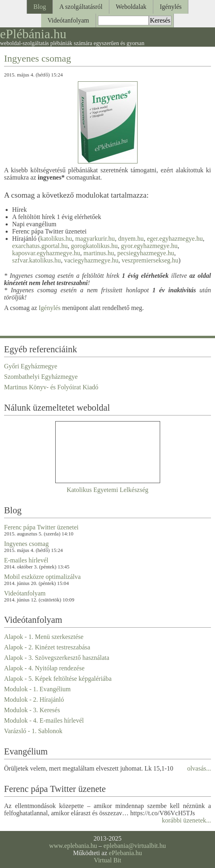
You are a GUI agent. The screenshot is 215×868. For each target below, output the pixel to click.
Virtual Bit (108, 860)
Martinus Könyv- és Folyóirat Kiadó (51, 387)
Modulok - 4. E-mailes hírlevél (44, 720)
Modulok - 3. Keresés (32, 710)
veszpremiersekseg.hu (150, 260)
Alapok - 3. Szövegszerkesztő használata (57, 658)
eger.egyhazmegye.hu (175, 239)
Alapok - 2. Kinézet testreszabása (47, 647)
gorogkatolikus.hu (94, 246)
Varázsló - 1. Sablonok (33, 731)
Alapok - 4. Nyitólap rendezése (44, 668)
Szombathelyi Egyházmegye (41, 377)
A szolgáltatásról (81, 7)
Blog (40, 7)
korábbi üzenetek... (186, 820)
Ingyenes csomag (38, 58)
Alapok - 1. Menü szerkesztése (44, 637)
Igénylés (171, 7)
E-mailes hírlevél (26, 560)
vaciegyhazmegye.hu (91, 260)
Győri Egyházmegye (31, 366)
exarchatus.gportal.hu (40, 246)
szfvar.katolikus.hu (37, 260)
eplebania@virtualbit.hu (135, 846)
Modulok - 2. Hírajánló (34, 700)
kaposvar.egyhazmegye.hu (46, 253)
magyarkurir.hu (95, 239)
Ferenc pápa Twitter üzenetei (41, 527)
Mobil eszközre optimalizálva (42, 577)
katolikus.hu (56, 239)
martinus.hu (99, 253)
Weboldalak (131, 7)
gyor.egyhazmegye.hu (149, 246)
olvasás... (199, 768)
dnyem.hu (131, 239)
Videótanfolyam (68, 20)
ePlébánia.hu (33, 34)
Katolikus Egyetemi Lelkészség (107, 490)
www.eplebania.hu (73, 846)
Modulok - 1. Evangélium (37, 689)
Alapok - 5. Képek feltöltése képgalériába (58, 679)
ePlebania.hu (125, 853)
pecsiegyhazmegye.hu (146, 253)
